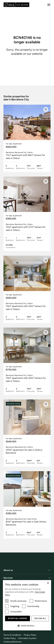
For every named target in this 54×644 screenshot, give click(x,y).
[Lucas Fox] (16, 5)
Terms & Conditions (12, 635)
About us (8, 570)
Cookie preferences (13, 642)
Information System (27, 638)
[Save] (46, 109)
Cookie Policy (10, 638)
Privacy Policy (30, 635)
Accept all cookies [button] (17, 618)
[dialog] (27, 605)
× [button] (48, 583)
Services (8, 578)
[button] (27, 626)
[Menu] (49, 5)
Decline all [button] (40, 618)
